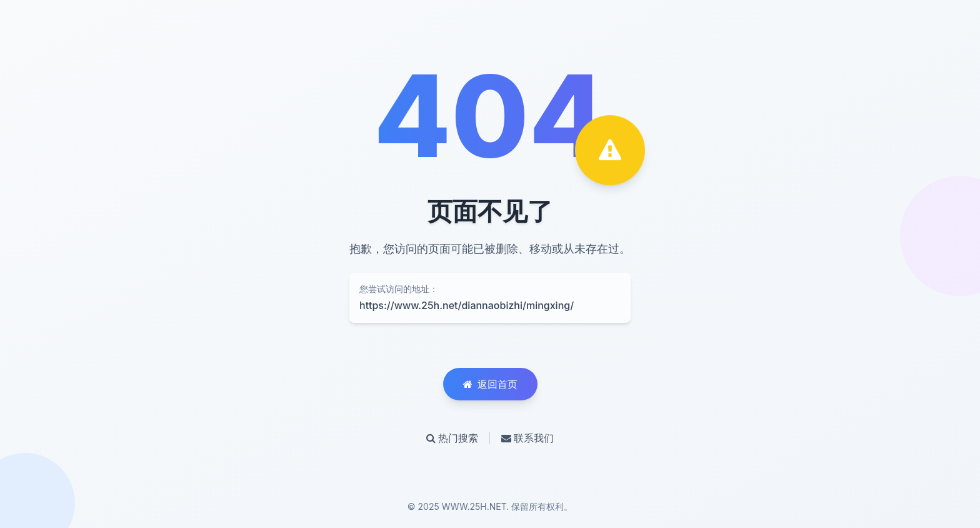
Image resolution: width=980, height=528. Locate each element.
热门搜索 (452, 438)
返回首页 (490, 384)
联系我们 (527, 438)
